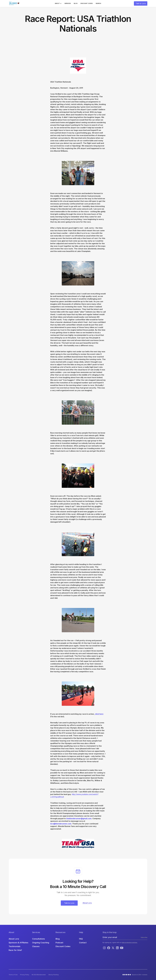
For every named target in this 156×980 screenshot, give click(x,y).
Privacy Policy (25, 975)
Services (68, 3)
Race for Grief (15, 950)
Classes (36, 946)
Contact (83, 943)
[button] (58, 3)
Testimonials (15, 946)
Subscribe (144, 937)
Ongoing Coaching (41, 943)
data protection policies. (130, 942)
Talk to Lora (141, 3)
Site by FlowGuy (54, 975)
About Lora (14, 939)
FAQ (81, 939)
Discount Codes (87, 3)
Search (98, 3)
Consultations (39, 939)
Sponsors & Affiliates (18, 943)
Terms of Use (13, 975)
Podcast (59, 943)
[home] (15, 3)
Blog (76, 3)
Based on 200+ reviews (140, 975)
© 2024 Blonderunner (39, 975)
